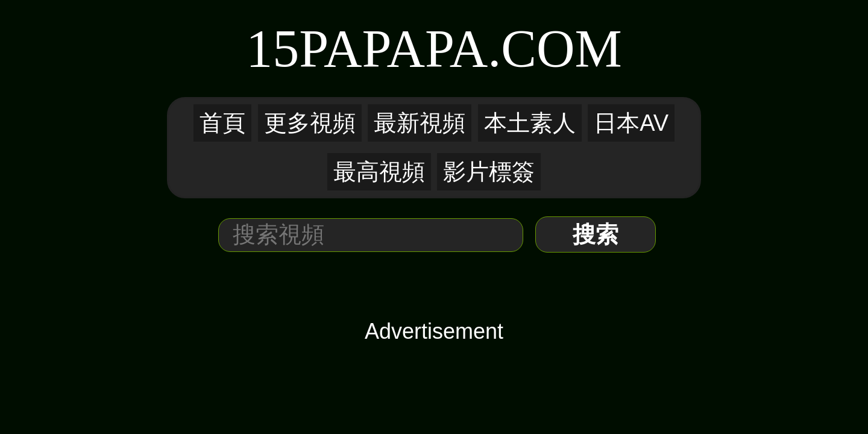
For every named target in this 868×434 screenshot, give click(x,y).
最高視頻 (523, 94)
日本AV (475, 94)
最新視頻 (377, 94)
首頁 (285, 94)
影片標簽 (573, 94)
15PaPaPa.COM (434, 46)
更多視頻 (326, 94)
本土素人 (428, 94)
